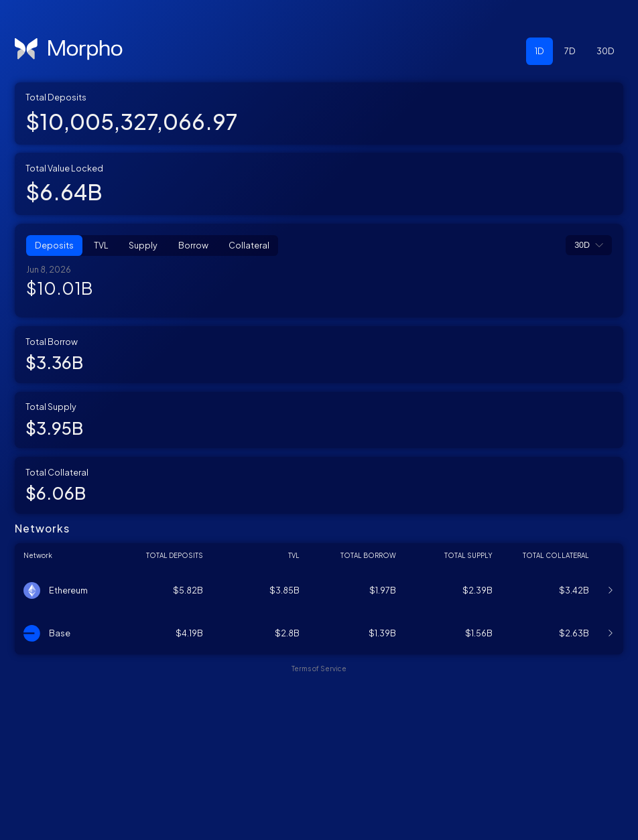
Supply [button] (143, 245)
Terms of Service (319, 815)
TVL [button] (101, 245)
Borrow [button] (193, 245)
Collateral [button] (249, 245)
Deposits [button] (54, 245)
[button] (539, 51)
